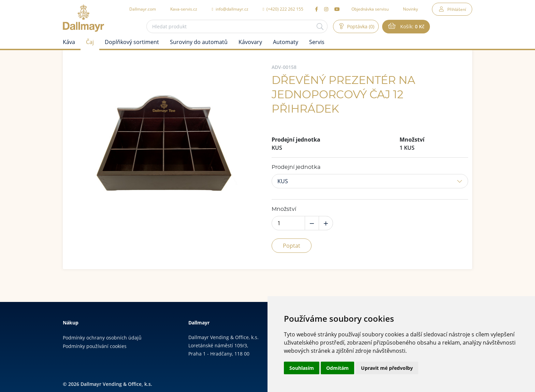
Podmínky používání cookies (95, 346)
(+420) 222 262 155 (283, 9)
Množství (284, 209)
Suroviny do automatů (199, 42)
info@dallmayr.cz (230, 9)
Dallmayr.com (143, 9)
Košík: (412, 27)
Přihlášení (457, 9)
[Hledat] (320, 26)
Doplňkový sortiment (132, 42)
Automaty (286, 42)
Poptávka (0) (360, 26)
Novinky (410, 9)
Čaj (90, 42)
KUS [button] (283, 181)
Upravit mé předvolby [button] (387, 368)
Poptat (292, 246)
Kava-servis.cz (184, 9)
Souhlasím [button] (302, 368)
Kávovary (250, 42)
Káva (69, 42)
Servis (317, 42)
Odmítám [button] (337, 368)
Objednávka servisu (370, 9)
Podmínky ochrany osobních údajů (102, 338)
